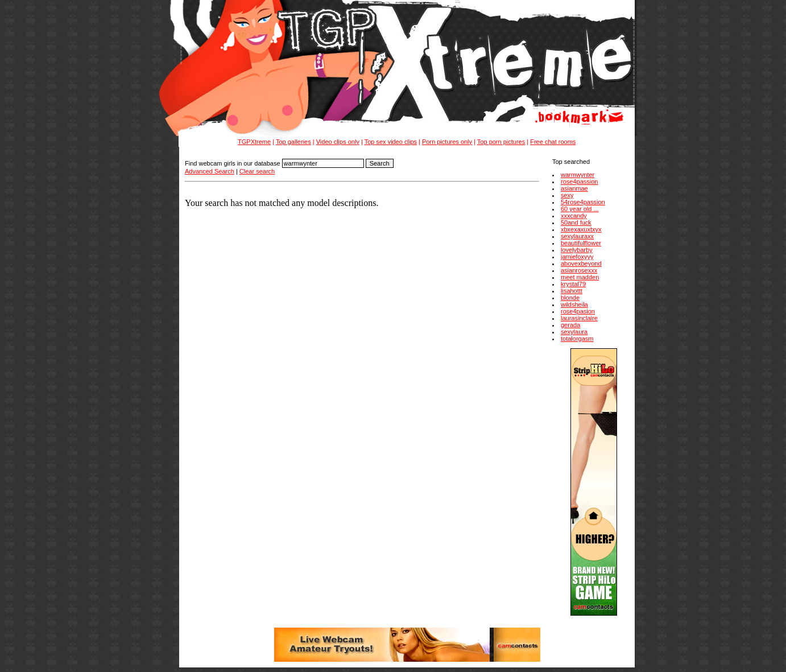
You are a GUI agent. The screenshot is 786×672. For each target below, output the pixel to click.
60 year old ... (580, 209)
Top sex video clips (391, 142)
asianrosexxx (579, 270)
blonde (570, 298)
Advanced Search (210, 171)
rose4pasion (578, 311)
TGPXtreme (254, 142)
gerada (570, 325)
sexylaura (574, 332)
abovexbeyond (581, 263)
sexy (567, 195)
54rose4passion (583, 202)
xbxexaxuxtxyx (581, 229)
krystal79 (573, 284)
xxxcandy (574, 216)
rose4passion (579, 182)
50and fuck (576, 222)
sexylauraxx (577, 236)
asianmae (574, 188)
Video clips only (338, 142)
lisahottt (572, 291)
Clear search (257, 171)
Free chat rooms (553, 142)
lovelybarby (577, 250)
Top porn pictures (501, 142)
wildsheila (574, 304)
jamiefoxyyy (577, 257)
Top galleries (293, 142)
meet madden (580, 277)
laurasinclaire (579, 318)
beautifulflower (581, 243)
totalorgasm (577, 339)
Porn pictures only (447, 142)
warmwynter (578, 175)
